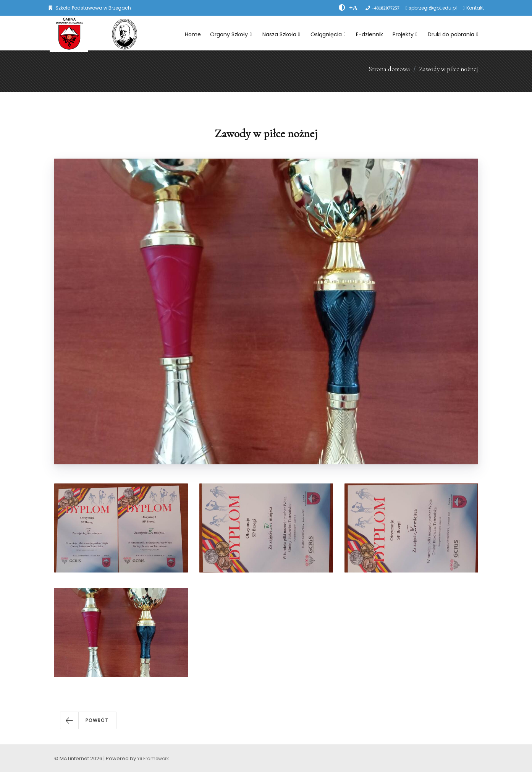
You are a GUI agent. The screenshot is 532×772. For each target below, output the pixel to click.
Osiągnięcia (328, 34)
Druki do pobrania (453, 34)
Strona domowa (389, 69)
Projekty (405, 34)
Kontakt (475, 8)
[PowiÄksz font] (353, 8)
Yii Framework (153, 758)
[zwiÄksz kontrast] (342, 8)
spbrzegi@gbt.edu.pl (433, 8)
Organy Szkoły (231, 34)
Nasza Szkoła (281, 34)
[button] (88, 720)
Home (193, 34)
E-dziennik (369, 34)
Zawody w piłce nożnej (449, 69)
